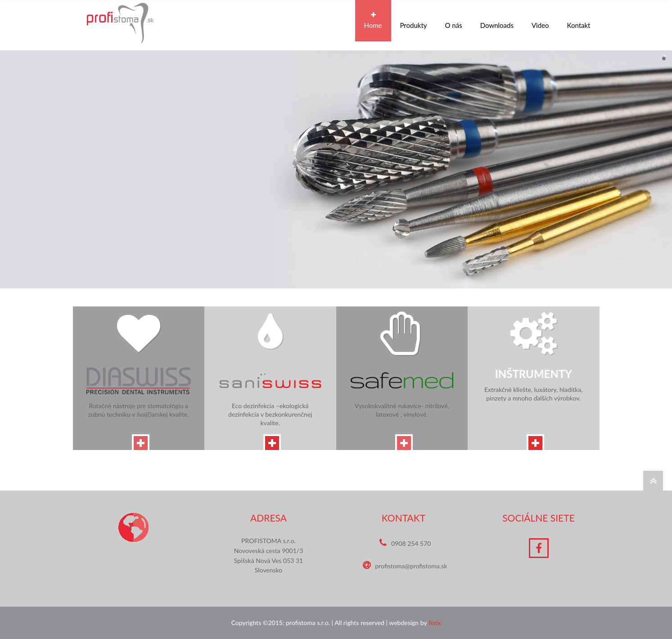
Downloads (497, 20)
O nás (454, 20)
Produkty (414, 20)
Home (373, 20)
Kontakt (579, 20)
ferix (435, 623)
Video (540, 20)
